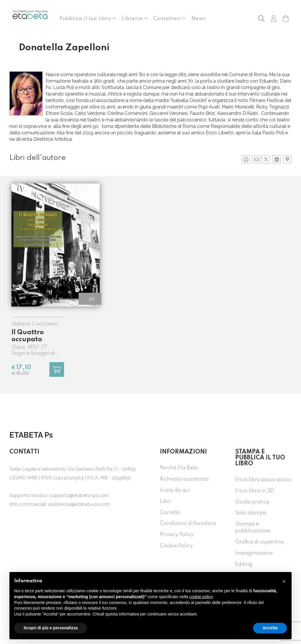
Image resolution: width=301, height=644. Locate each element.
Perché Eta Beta (179, 468)
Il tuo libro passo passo (263, 480)
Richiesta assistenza (184, 479)
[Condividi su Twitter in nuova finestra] (266, 159)
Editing (244, 564)
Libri (165, 501)
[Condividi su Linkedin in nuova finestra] (277, 159)
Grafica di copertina (260, 542)
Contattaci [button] (168, 19)
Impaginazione (254, 553)
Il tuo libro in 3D (255, 491)
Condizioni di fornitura (188, 523)
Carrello (170, 513)
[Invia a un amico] (256, 159)
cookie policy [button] (201, 597)
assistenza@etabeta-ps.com (79, 504)
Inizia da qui (175, 490)
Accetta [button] (270, 628)
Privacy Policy (177, 535)
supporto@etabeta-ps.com (79, 495)
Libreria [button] (133, 19)
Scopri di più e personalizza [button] (51, 628)
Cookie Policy (176, 546)
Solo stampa (251, 513)
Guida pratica (252, 502)
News (199, 19)
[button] (261, 18)
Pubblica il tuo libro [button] (86, 19)
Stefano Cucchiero (34, 324)
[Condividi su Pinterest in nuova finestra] (287, 159)
